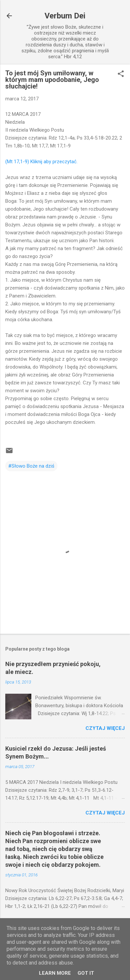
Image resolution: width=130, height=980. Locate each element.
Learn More (55, 973)
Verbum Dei (65, 16)
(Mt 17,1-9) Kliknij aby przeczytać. (41, 162)
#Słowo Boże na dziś (31, 466)
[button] (121, 74)
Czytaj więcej (105, 728)
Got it (86, 973)
